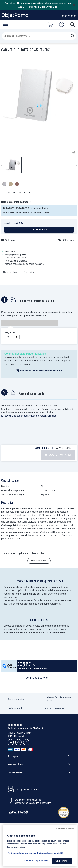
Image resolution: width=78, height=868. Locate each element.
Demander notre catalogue (28, 800)
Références (68, 240)
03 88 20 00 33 (69, 16)
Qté (9, 337)
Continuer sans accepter (65, 828)
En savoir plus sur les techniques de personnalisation (29, 416)
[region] (40, 846)
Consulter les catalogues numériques (33, 803)
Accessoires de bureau (39, 561)
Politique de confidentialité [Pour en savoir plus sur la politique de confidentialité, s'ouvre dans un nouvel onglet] (50, 853)
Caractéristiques (11, 272)
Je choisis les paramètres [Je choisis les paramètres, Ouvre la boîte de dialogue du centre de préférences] (36, 861)
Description (29, 272)
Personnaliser (39, 230)
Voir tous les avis (37, 678)
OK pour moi (62, 861)
